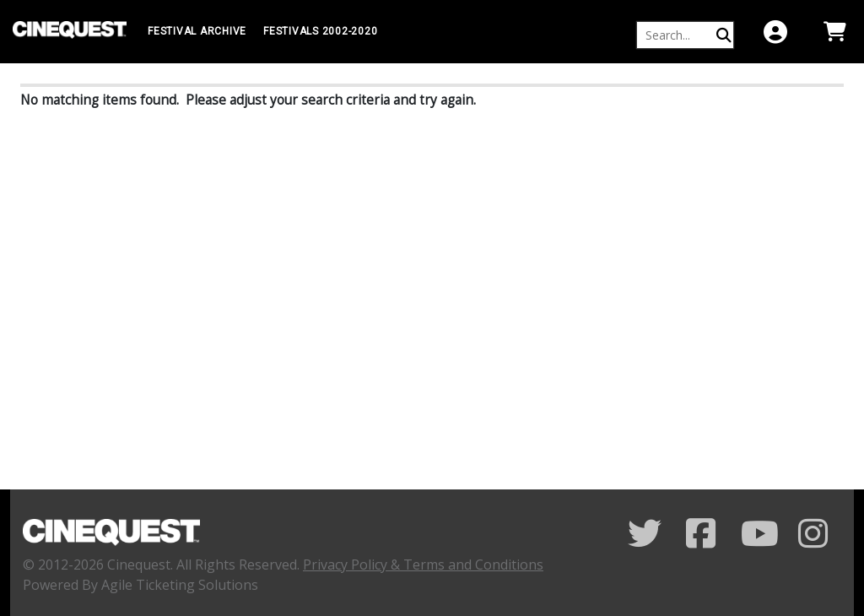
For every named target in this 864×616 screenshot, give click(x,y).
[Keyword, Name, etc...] (678, 35)
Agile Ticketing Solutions (180, 585)
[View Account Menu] (775, 32)
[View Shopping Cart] (834, 32)
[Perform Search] (724, 35)
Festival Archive (197, 31)
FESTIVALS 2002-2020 (320, 31)
